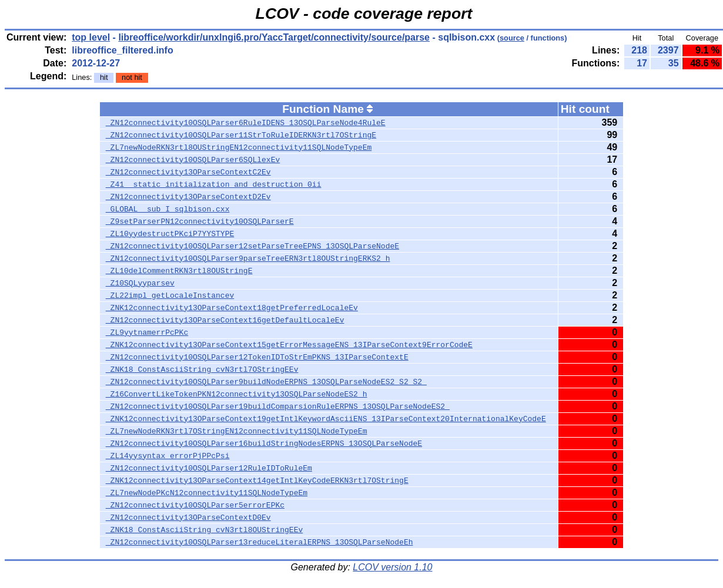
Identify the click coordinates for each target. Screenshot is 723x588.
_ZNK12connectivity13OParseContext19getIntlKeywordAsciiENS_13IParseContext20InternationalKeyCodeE (326, 419)
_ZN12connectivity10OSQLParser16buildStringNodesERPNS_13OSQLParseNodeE (264, 443)
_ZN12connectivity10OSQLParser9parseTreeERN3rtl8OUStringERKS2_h (248, 258)
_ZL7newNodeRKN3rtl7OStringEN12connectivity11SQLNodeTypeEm (237, 431)
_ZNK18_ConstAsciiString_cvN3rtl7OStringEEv (202, 369)
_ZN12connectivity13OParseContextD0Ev (188, 518)
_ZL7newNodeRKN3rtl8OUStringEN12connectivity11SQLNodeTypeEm (239, 147)
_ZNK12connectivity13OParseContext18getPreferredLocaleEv (232, 308)
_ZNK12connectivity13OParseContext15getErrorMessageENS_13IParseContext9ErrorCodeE (289, 345)
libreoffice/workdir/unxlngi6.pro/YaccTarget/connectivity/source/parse (274, 37)
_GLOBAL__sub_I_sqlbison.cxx (168, 209)
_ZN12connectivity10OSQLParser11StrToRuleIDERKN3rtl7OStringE (241, 135)
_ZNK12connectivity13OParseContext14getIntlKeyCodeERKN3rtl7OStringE (257, 481)
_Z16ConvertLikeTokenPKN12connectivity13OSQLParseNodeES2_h (237, 394)
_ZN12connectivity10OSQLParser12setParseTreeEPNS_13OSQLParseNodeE (252, 246)
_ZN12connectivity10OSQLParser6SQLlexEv (193, 160)
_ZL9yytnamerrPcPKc (147, 332)
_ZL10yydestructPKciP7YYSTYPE (170, 234)
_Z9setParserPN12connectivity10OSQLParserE (200, 221)
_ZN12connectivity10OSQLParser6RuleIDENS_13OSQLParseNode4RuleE (246, 123)
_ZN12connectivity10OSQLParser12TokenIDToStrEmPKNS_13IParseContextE (257, 357)
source (512, 38)
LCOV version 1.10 (392, 567)
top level (91, 37)
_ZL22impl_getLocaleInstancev (170, 295)
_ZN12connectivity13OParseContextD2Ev (188, 197)
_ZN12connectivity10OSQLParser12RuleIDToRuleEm (209, 468)
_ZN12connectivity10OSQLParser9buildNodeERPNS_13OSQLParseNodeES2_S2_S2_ (266, 382)
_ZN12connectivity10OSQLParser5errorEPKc (195, 505)
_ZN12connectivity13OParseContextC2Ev (188, 172)
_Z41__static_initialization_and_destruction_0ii (214, 184)
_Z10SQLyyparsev (140, 283)
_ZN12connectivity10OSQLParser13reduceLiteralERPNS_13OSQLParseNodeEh (260, 542)
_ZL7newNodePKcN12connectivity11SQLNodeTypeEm (207, 493)
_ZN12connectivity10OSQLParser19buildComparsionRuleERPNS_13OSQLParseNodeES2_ (278, 406)
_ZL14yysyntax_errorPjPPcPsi (168, 456)
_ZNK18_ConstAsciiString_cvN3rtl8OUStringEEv (204, 530)
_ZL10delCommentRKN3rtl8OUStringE (179, 271)
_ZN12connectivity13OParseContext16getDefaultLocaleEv (225, 320)
